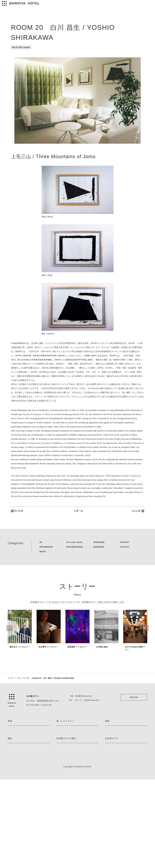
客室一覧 (11, 783)
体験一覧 (109, 764)
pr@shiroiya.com (89, 700)
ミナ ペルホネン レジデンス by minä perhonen (27, 774)
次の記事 (136, 511)
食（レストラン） (65, 721)
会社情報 (109, 805)
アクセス (109, 810)
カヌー (108, 741)
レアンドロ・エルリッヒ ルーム (21, 746)
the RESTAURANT (64, 732)
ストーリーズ (24, 678)
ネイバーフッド (63, 819)
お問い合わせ (110, 833)
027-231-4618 (32, 705)
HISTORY (124, 542)
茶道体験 (109, 755)
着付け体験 (109, 760)
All (39, 542)
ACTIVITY (125, 547)
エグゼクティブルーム (17, 755)
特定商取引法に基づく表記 (116, 828)
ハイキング (109, 736)
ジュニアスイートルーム (18, 750)
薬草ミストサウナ (15, 814)
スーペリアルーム (15, 769)
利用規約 (109, 824)
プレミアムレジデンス (17, 778)
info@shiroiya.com (82, 696)
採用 (107, 814)
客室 (10, 721)
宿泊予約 (134, 697)
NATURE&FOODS (74, 547)
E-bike (108, 732)
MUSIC (41, 552)
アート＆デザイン (64, 805)
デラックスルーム (15, 764)
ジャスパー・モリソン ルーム (20, 732)
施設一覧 (11, 819)
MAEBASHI (98, 547)
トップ (11, 678)
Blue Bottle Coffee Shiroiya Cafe (70, 755)
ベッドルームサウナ (16, 810)
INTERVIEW (98, 542)
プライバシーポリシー (114, 819)
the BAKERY (62, 746)
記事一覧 (79, 511)
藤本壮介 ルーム (14, 741)
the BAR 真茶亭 (63, 750)
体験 (107, 721)
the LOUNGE (62, 736)
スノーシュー (110, 746)
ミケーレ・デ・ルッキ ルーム (20, 736)
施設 (10, 794)
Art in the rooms (21, 47)
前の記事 (19, 511)
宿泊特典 (60, 810)
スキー (108, 750)
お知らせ (60, 824)
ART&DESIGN (45, 547)
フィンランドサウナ (16, 805)
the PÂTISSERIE (63, 741)
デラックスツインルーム (18, 760)
